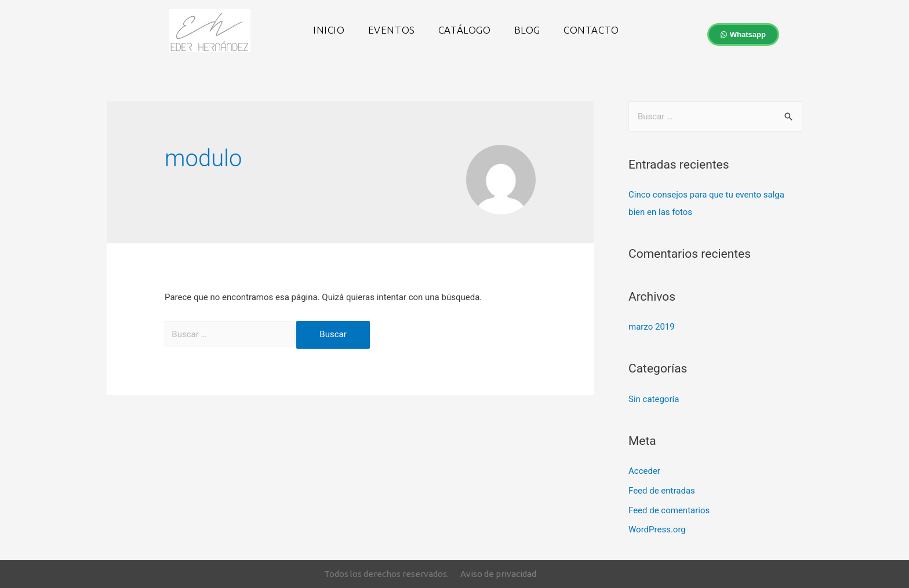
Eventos (392, 30)
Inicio (329, 30)
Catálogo (465, 30)
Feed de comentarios (669, 510)
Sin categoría (654, 399)
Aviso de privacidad (498, 574)
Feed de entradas (662, 491)
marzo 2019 (652, 327)
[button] (743, 34)
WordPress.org (657, 529)
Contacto (591, 30)
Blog (527, 30)
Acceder (644, 471)
